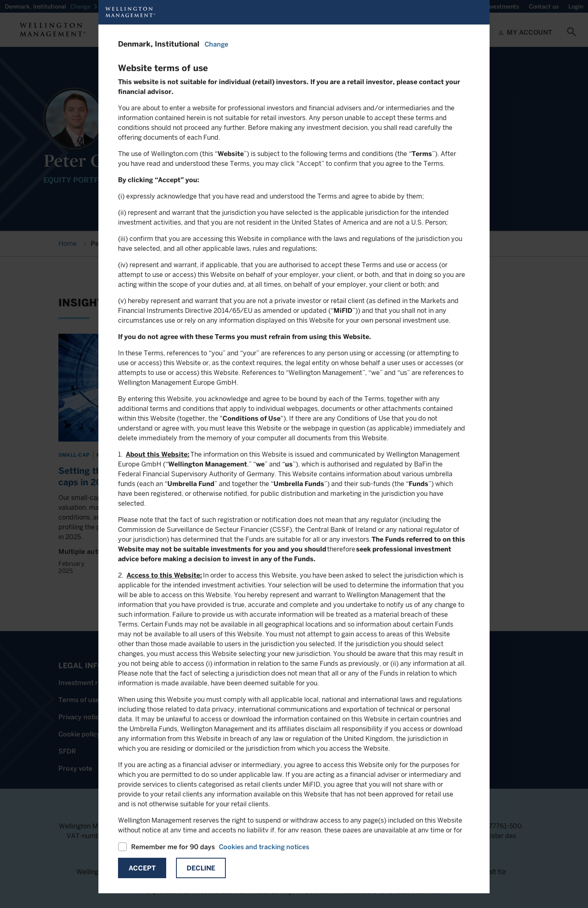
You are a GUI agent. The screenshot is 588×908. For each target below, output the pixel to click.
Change (216, 44)
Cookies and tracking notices (264, 847)
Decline (201, 868)
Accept (142, 868)
